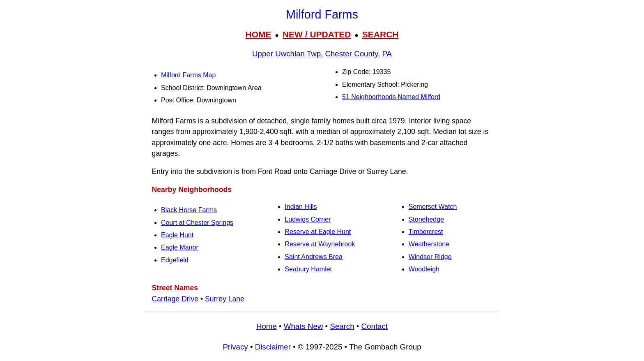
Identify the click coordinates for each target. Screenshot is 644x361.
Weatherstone (429, 244)
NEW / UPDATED (317, 34)
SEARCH (381, 34)
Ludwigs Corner (308, 219)
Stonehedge (426, 219)
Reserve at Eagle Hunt (318, 232)
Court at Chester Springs (197, 223)
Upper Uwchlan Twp (286, 54)
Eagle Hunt (177, 235)
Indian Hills (301, 207)
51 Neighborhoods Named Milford (391, 97)
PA (387, 54)
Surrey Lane (225, 299)
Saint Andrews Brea (314, 257)
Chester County (351, 54)
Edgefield (175, 260)
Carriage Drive (175, 299)
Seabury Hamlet (308, 269)
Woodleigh (424, 269)
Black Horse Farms (189, 210)
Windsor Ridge (430, 257)
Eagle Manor (180, 247)
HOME (258, 34)
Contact (375, 326)
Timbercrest (426, 232)
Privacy (235, 347)
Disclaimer (273, 347)
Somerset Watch (433, 207)
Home (267, 326)
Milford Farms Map (188, 75)
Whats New (304, 326)
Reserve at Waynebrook (320, 244)
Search (342, 326)
